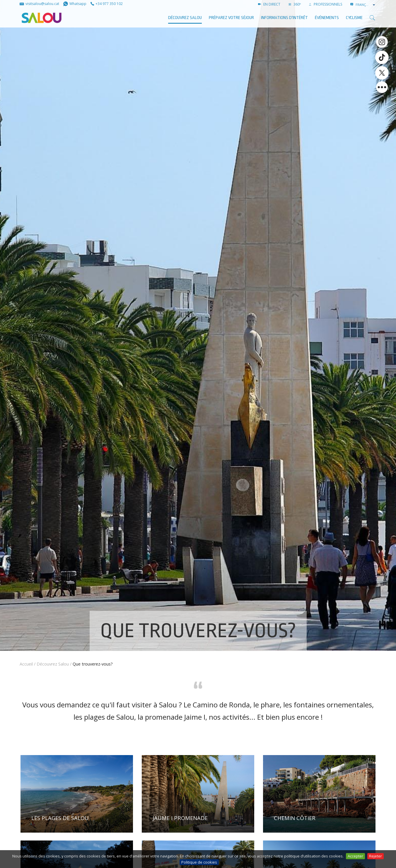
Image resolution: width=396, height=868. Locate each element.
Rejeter (375, 856)
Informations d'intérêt (284, 18)
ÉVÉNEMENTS (327, 18)
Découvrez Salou (185, 18)
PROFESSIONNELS (326, 4)
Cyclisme (354, 18)
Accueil (26, 664)
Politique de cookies (199, 862)
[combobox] (366, 5)
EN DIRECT (269, 4)
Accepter (355, 856)
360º (295, 4)
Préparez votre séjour (231, 18)
